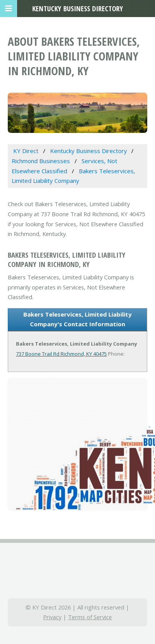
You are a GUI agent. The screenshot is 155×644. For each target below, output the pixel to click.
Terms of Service (90, 617)
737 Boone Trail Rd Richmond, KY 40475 (61, 354)
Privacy (52, 617)
